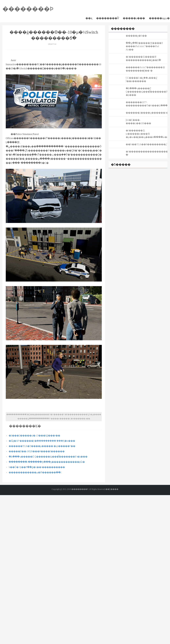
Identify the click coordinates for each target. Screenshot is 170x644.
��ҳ (89, 18)
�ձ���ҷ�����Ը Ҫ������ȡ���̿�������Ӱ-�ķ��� (48, 457)
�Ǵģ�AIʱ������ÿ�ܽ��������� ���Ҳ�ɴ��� (42, 441)
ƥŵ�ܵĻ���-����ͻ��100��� (138, 122)
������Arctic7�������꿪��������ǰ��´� (145, 69)
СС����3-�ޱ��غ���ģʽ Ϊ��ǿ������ (141, 80)
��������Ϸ (28, 9)
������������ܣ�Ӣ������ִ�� (35, 472)
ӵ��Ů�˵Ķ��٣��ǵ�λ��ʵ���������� (37, 467)
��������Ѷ (108, 18)
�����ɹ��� (134, 18)
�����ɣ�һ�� (136, 36)
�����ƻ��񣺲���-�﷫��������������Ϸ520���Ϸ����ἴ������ (37, 451)
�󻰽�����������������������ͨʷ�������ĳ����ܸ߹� (147, 153)
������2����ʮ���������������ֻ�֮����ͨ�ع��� (147, 113)
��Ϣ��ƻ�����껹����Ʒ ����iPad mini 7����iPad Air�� (144, 46)
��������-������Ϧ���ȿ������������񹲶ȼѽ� (47, 462)
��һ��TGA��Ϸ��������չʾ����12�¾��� (147, 144)
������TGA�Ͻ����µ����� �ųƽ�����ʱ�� (42, 446)
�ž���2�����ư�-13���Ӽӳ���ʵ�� (34, 436)
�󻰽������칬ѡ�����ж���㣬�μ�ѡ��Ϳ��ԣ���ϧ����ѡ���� (147, 134)
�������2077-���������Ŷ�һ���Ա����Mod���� (147, 104)
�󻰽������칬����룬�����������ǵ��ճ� (143, 58)
